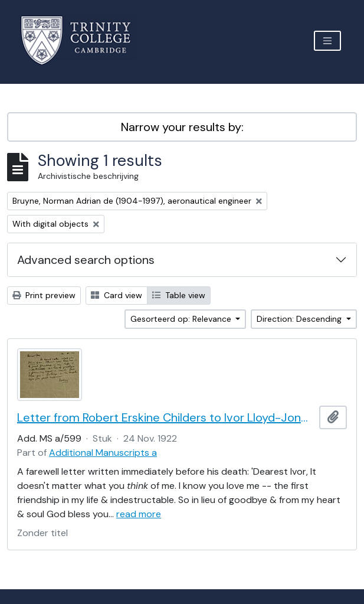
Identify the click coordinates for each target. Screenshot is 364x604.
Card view (117, 295)
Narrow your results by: (182, 127)
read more (139, 514)
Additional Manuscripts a (103, 453)
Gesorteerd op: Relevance (182, 319)
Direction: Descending (300, 319)
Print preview (44, 295)
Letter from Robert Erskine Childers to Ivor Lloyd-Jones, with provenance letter (166, 417)
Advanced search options (86, 260)
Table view (179, 295)
